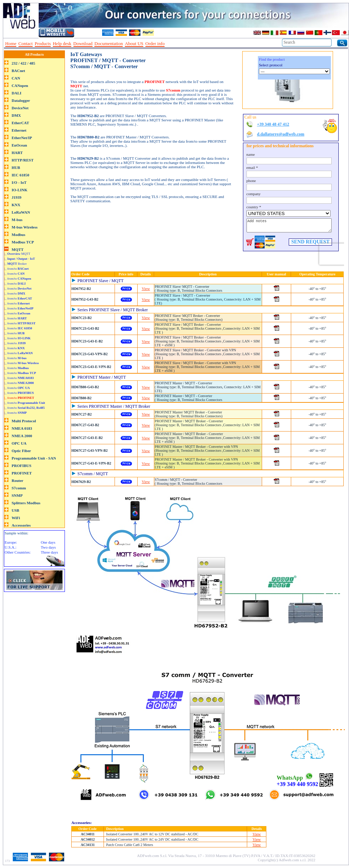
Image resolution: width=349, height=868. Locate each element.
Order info (155, 43)
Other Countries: (18, 552)
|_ (20, 259)
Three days (49, 552)
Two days (48, 547)
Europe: (11, 542)
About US (134, 43)
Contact (26, 43)
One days (48, 542)
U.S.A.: (10, 547)
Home (11, 43)
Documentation (109, 43)
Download (83, 43)
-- (169, 44)
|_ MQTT (17, 254)
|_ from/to (16, 269)
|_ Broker (15, 264)
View (146, 289)
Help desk (62, 43)
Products (43, 43)
